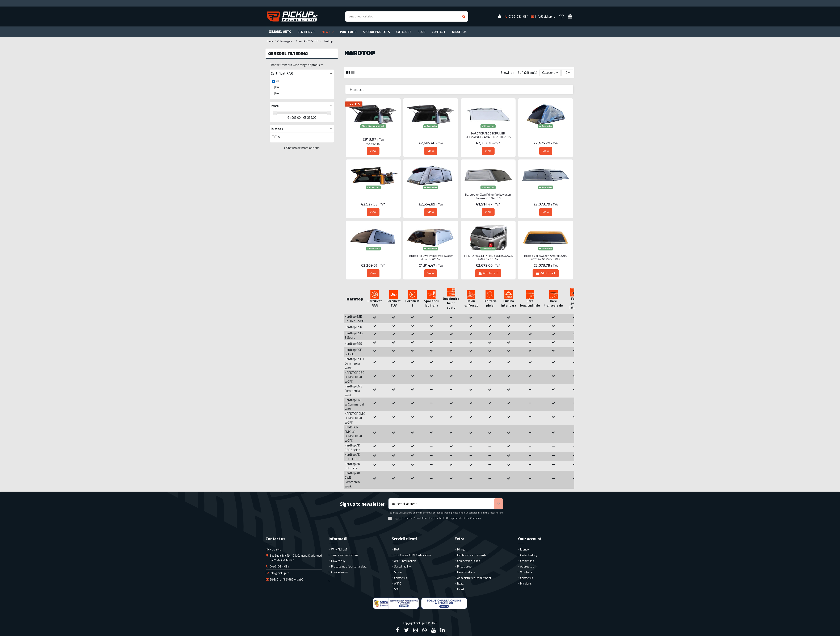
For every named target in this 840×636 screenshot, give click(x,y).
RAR (397, 549)
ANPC (398, 583)
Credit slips (527, 561)
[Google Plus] (425, 630)
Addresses (527, 566)
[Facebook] (397, 630)
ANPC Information (405, 561)
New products (466, 572)
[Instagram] (415, 630)
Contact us (401, 578)
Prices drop (464, 566)
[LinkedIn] (443, 630)
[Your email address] (441, 504)
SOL (397, 589)
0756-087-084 (280, 566)
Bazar (461, 583)
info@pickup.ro (280, 573)
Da (277, 87)
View (373, 151)
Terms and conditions (345, 555)
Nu (277, 93)
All (277, 81)
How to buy (338, 561)
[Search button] (464, 16)
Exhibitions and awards (472, 555)
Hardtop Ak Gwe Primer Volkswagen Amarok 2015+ (431, 258)
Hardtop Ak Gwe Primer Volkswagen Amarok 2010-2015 (488, 196)
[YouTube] (434, 630)
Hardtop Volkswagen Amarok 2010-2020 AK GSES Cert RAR (546, 258)
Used (461, 589)
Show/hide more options (303, 148)
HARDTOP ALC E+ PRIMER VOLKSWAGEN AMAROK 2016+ (488, 258)
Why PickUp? (339, 549)
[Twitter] (406, 630)
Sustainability (402, 566)
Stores (398, 572)
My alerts (526, 583)
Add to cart (488, 273)
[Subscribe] (498, 504)
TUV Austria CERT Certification (412, 555)
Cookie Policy (339, 572)
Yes (278, 137)
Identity (525, 549)
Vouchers (526, 572)
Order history (529, 555)
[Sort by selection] (550, 73)
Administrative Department (474, 578)
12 (567, 73)
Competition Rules (469, 561)
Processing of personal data (349, 566)
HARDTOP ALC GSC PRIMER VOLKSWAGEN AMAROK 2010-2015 (488, 135)
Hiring (461, 549)
